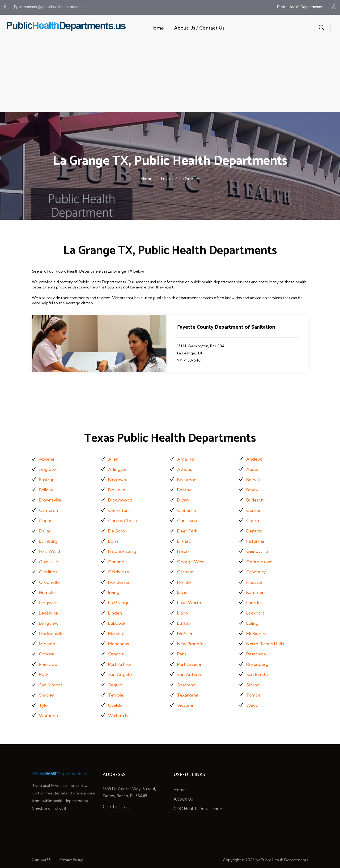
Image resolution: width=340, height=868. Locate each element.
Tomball (255, 689)
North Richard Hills (267, 639)
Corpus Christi (124, 519)
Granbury (257, 569)
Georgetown (260, 559)
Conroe (255, 509)
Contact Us (116, 800)
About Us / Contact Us (199, 28)
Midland (48, 639)
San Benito (258, 669)
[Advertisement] (170, 77)
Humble (48, 589)
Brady (253, 489)
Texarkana (189, 689)
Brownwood (121, 499)
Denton (255, 529)
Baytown (118, 479)
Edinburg (49, 539)
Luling (253, 619)
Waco (253, 699)
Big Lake (118, 489)
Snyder (47, 689)
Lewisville (49, 609)
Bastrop (48, 479)
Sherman (187, 679)
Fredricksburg (124, 549)
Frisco (183, 549)
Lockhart (256, 609)
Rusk (44, 669)
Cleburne (188, 509)
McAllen (186, 629)
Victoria (186, 699)
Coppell (48, 519)
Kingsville (49, 599)
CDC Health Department (199, 802)
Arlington (119, 469)
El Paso (185, 539)
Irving (114, 589)
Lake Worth (190, 599)
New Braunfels (193, 639)
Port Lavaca (190, 659)
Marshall (117, 629)
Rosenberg (258, 659)
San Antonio (191, 669)
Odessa (47, 649)
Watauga (49, 709)
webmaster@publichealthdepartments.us (50, 7)
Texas (165, 178)
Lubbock (118, 619)
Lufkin (184, 619)
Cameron (49, 509)
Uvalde (116, 699)
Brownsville (51, 499)
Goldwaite (120, 569)
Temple (117, 689)
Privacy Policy (71, 853)
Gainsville (49, 559)
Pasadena (257, 649)
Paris (182, 649)
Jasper (184, 589)
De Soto (117, 529)
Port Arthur (121, 659)
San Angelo (121, 669)
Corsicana (188, 519)
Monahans (119, 639)
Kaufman (256, 589)
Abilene (48, 459)
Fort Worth (51, 549)
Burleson (256, 499)
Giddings (49, 569)
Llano (183, 609)
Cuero (253, 519)
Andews (255, 459)
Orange (117, 649)
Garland (117, 559)
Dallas (45, 529)
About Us (183, 793)
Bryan (184, 499)
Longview (49, 619)
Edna (114, 539)
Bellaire (47, 489)
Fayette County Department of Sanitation (228, 327)
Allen (114, 459)
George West (192, 559)
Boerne (185, 489)
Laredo (254, 599)
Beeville (255, 479)
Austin (253, 469)
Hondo (185, 579)
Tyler (45, 699)
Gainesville (258, 549)
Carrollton (119, 509)
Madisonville (53, 629)
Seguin (116, 679)
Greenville (51, 579)
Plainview (49, 659)
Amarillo (186, 459)
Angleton (49, 469)
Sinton (253, 679)
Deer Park (188, 529)
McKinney (257, 629)
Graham (186, 569)
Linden (116, 609)
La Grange (191, 178)
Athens (185, 469)
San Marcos (52, 679)
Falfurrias (256, 539)
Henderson (120, 579)
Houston (256, 579)
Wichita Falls (122, 709)
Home (157, 28)
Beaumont (189, 479)
